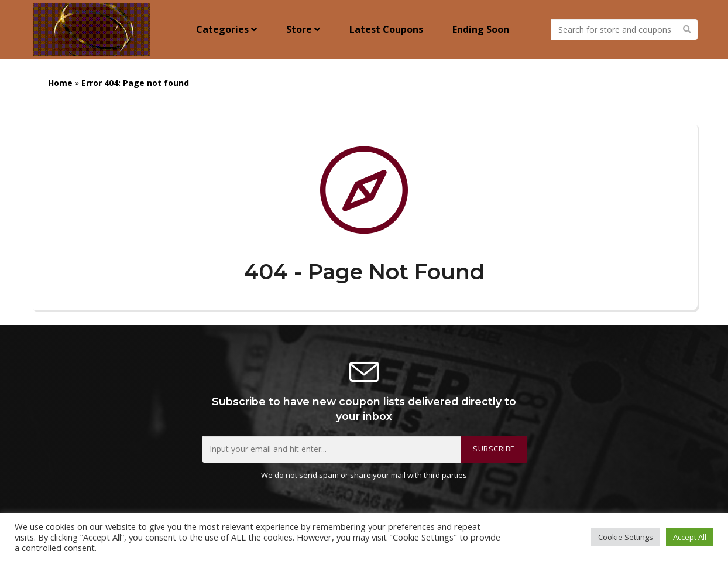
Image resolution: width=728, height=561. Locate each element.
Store (303, 29)
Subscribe (494, 449)
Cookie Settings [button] (626, 537)
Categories (226, 29)
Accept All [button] (690, 537)
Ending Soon (481, 29)
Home (60, 83)
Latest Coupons (386, 29)
